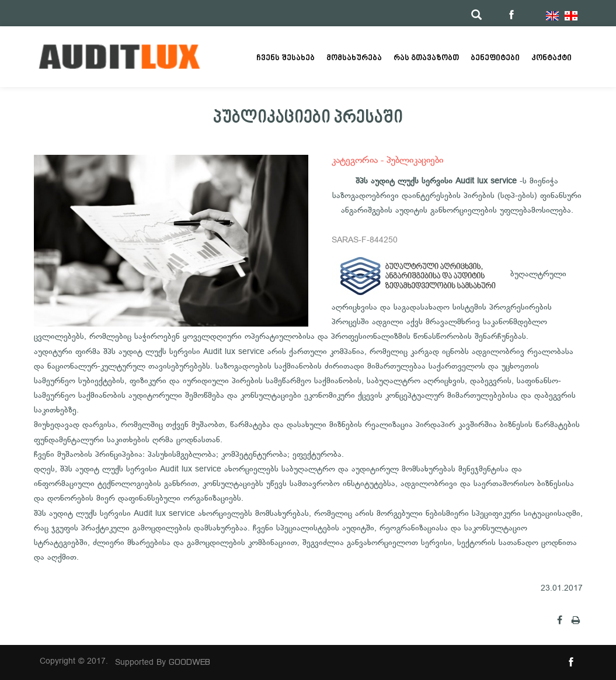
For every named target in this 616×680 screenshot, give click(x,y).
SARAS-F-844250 (365, 240)
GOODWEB (189, 662)
